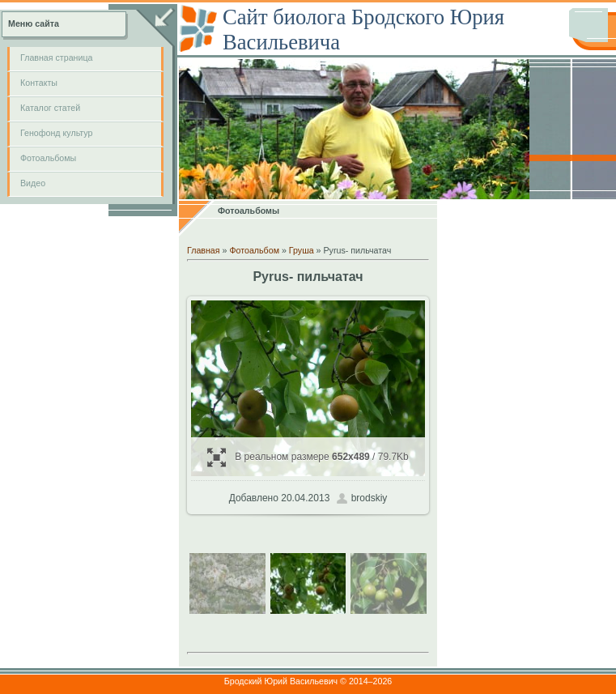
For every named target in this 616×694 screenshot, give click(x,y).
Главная (204, 250)
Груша (302, 250)
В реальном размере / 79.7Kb (308, 457)
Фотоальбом (254, 250)
